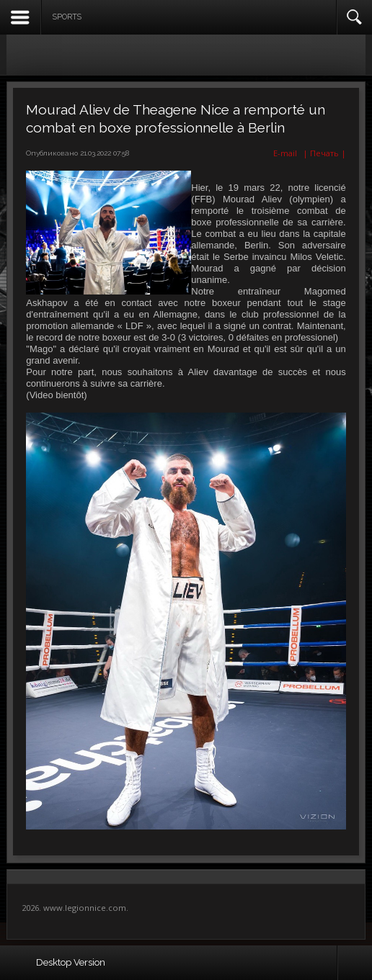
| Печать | (324, 153)
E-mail (284, 153)
